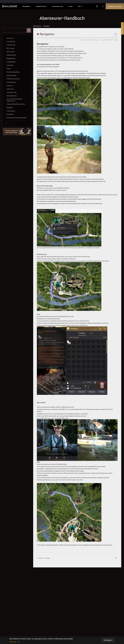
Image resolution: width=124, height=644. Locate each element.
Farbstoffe (10, 65)
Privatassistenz (12, 82)
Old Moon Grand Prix (13, 79)
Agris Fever (10, 89)
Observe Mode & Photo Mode (16, 104)
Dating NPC (10, 114)
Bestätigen (108, 640)
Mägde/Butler (11, 58)
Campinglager (11, 62)
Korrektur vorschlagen (44, 558)
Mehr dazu (13, 642)
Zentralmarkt (11, 41)
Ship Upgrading (12, 75)
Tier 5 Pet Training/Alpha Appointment (14, 100)
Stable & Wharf (11, 55)
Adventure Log (11, 92)
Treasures (10, 86)
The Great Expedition (13, 72)
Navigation (10, 38)
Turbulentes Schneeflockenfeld (17, 118)
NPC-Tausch (11, 52)
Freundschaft (11, 45)
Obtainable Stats (12, 96)
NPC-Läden (10, 48)
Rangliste (10, 108)
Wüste (9, 69)
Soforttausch (11, 111)
